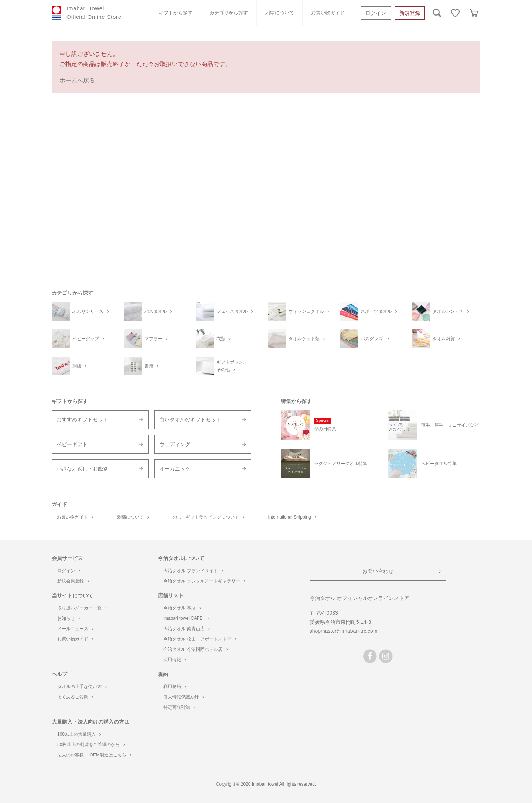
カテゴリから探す (229, 13)
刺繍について (280, 13)
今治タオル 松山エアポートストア (200, 639)
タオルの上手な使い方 (82, 687)
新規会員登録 (73, 581)
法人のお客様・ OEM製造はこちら (94, 755)
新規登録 (410, 13)
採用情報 (175, 660)
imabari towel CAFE (186, 618)
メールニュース (75, 629)
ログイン (376, 13)
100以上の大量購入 (79, 734)
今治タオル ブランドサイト (193, 571)
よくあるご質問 (75, 697)
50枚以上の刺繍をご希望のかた (91, 745)
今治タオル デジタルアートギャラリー (204, 581)
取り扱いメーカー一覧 (82, 608)
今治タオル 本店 (182, 608)
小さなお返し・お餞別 (82, 469)
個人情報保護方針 (184, 697)
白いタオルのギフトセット (190, 420)
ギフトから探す (176, 13)
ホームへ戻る (77, 80)
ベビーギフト (72, 444)
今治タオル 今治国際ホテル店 (195, 649)
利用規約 (175, 687)
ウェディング (175, 444)
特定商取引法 (179, 707)
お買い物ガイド (328, 13)
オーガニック (175, 469)
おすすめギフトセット (82, 420)
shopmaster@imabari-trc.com (344, 631)
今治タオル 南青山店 (186, 629)
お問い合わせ (378, 571)
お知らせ (69, 618)
